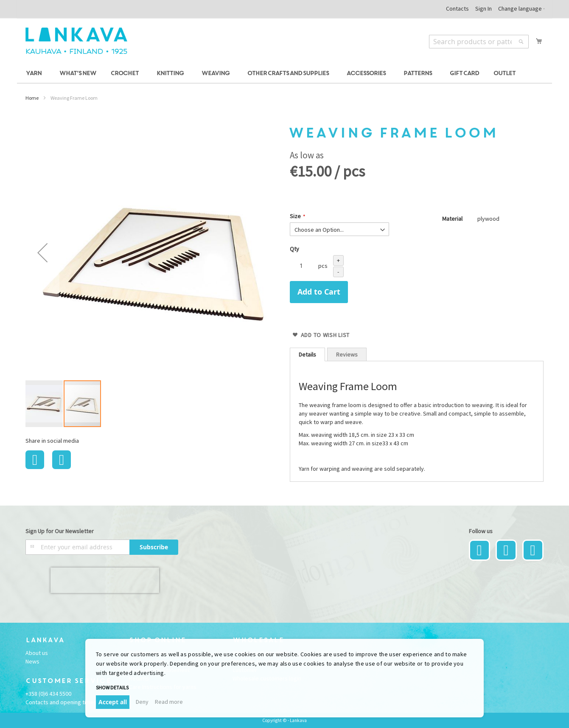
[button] (42, 253)
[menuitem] (35, 74)
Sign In (484, 8)
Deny (142, 702)
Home (32, 98)
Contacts (457, 8)
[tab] (307, 354)
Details (307, 354)
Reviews (347, 354)
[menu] (284, 74)
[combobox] (479, 42)
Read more (169, 702)
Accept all (113, 702)
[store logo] (76, 41)
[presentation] (105, 580)
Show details (112, 687)
